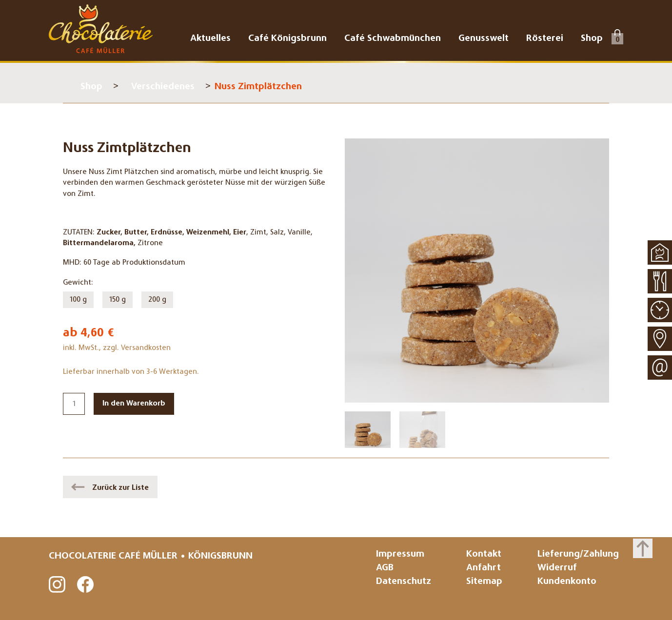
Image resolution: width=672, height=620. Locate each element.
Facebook (86, 585)
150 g (118, 300)
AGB (385, 568)
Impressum (400, 554)
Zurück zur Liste (120, 488)
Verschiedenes (163, 87)
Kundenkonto (567, 582)
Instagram (58, 585)
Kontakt (484, 554)
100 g (78, 300)
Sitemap (484, 582)
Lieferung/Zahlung (578, 554)
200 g (157, 300)
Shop (91, 87)
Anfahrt (484, 568)
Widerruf (557, 568)
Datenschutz (404, 582)
